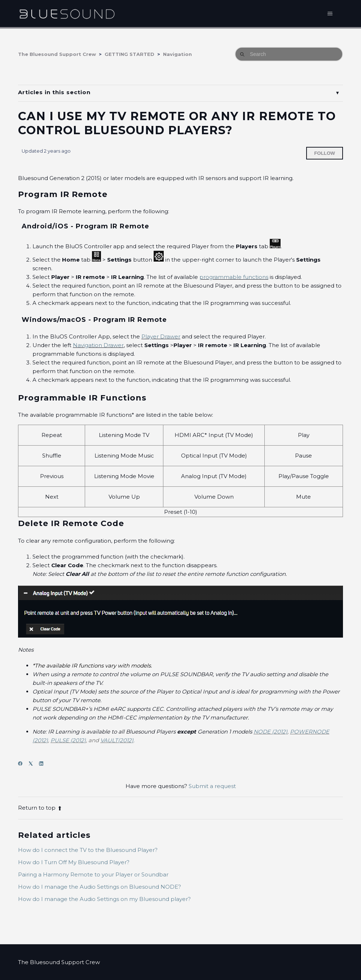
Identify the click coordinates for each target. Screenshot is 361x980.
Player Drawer (161, 336)
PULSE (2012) (68, 740)
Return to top (40, 808)
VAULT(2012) (117, 740)
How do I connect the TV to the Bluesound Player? (88, 850)
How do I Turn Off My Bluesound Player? (74, 862)
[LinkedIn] (43, 764)
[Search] (289, 54)
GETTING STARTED (129, 54)
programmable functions (234, 277)
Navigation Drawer (98, 345)
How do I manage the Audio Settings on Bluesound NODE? (100, 887)
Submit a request (212, 786)
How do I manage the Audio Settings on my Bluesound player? (104, 899)
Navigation (177, 54)
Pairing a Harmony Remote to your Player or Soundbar (93, 874)
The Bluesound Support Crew (57, 54)
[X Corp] (33, 764)
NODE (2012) (270, 732)
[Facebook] (23, 764)
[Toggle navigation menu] (330, 14)
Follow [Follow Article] (325, 153)
